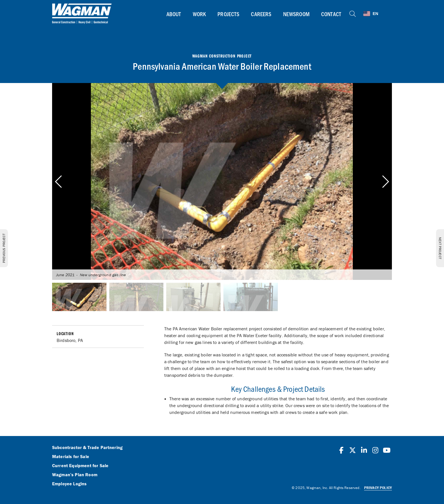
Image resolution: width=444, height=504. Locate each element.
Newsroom (296, 14)
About (174, 14)
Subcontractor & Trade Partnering (87, 448)
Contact (331, 14)
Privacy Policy (378, 488)
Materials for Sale (71, 457)
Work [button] (199, 14)
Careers (261, 14)
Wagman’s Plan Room (75, 475)
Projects (228, 14)
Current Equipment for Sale (80, 466)
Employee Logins (69, 484)
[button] (385, 182)
